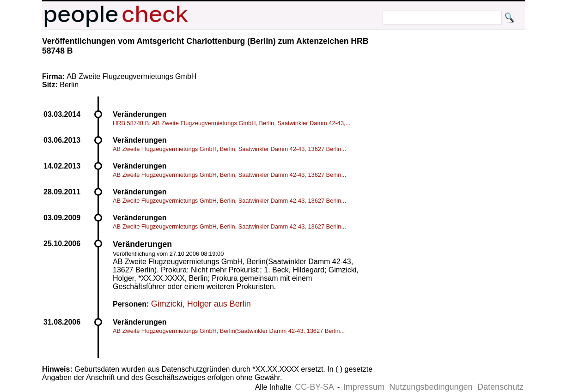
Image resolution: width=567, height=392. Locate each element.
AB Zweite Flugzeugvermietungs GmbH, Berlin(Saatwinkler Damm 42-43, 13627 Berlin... (229, 331)
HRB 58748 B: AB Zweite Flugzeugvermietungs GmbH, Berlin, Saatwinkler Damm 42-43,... (232, 123)
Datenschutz (500, 387)
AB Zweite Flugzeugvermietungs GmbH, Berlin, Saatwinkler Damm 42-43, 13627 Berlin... (229, 149)
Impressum (364, 387)
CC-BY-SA (314, 387)
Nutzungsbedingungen (431, 387)
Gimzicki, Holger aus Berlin (201, 304)
